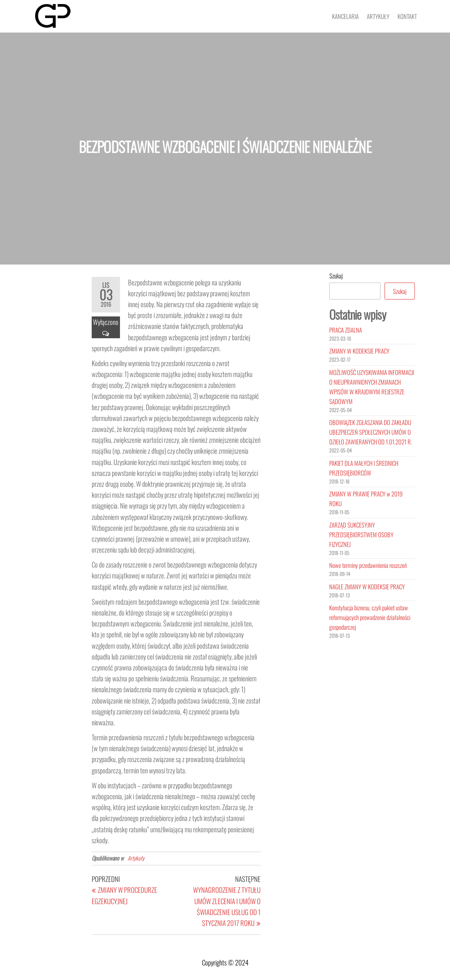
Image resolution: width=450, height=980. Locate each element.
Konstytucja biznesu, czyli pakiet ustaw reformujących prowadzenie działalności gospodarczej (370, 617)
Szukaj (336, 276)
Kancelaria (345, 16)
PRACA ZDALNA (346, 330)
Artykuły (378, 16)
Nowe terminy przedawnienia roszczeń (368, 565)
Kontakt (407, 16)
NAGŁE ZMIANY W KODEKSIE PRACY (367, 586)
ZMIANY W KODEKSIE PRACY (359, 351)
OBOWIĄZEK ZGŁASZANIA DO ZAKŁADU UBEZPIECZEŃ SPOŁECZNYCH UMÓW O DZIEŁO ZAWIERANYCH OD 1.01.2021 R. (371, 432)
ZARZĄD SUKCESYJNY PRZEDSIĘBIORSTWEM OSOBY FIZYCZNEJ (361, 534)
